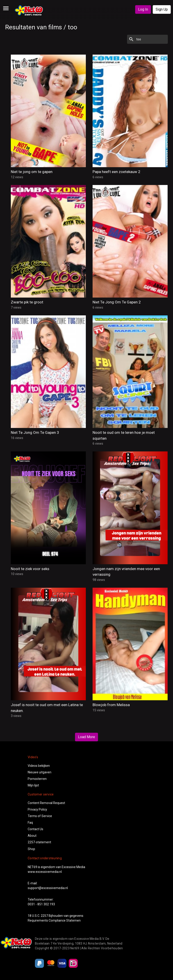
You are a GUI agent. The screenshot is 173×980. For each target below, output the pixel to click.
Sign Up (162, 9)
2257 (44, 916)
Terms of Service (40, 816)
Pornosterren (37, 779)
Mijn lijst (33, 785)
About (32, 836)
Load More (86, 737)
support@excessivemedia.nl (48, 888)
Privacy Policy (37, 809)
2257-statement (39, 842)
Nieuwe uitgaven (40, 772)
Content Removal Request (46, 803)
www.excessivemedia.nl (45, 872)
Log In (143, 9)
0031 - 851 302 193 (41, 904)
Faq (30, 823)
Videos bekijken (39, 766)
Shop (31, 849)
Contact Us (35, 829)
